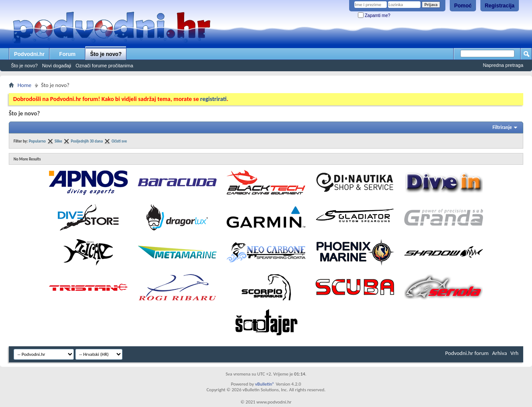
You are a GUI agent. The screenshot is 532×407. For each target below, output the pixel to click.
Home (24, 85)
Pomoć (463, 6)
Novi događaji (57, 66)
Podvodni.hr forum (467, 353)
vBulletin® (265, 384)
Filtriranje (502, 127)
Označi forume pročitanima (104, 66)
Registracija (500, 6)
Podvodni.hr (29, 54)
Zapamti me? (374, 16)
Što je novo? (106, 54)
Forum (67, 54)
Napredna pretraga (503, 65)
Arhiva (500, 353)
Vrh (514, 353)
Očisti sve (119, 141)
